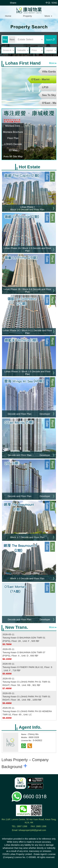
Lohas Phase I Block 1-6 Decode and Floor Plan (27, 208)
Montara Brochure (13, 132)
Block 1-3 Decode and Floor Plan (27, 578)
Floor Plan (13, 138)
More (48, 16)
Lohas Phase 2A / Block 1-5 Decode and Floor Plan (27, 249)
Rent (12, 39)
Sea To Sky (49, 95)
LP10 (45, 87)
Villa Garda (49, 72)
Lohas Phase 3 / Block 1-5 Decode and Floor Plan (27, 373)
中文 (48, 3)
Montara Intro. (13, 126)
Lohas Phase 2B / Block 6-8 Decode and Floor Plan (27, 290)
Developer (45, 414)
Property (27, 16)
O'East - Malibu (49, 103)
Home (8, 16)
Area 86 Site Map (13, 156)
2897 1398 (22, 826)
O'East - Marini (40, 79)
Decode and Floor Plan (20, 414)
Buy (5, 39)
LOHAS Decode (13, 144)
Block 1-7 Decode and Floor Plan (27, 537)
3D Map (13, 150)
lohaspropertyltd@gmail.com (32, 830)
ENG (55, 3)
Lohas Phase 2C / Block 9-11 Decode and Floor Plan (27, 332)
